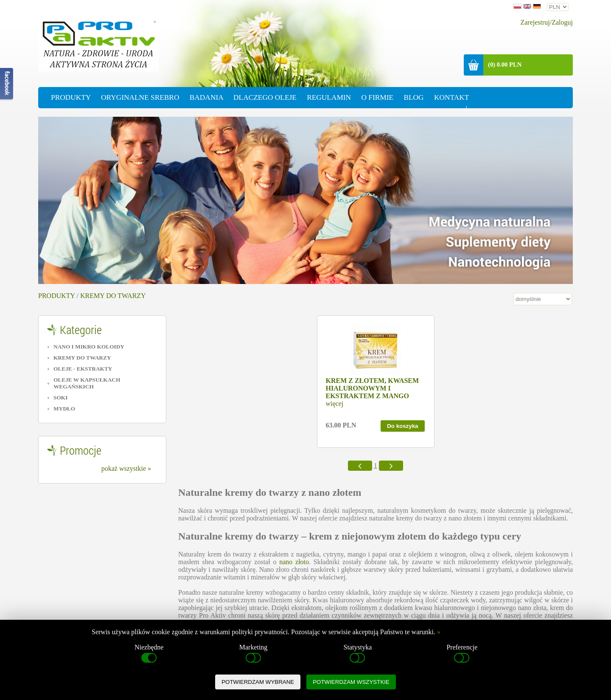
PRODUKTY (57, 296)
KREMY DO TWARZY (113, 296)
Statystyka (358, 654)
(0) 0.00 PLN (505, 65)
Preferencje (462, 654)
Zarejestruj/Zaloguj (547, 22)
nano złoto (294, 562)
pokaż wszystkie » (126, 468)
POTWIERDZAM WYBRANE (258, 682)
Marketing (254, 654)
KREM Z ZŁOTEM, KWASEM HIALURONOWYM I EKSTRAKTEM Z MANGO (373, 388)
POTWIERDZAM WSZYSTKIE (351, 682)
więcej (335, 403)
